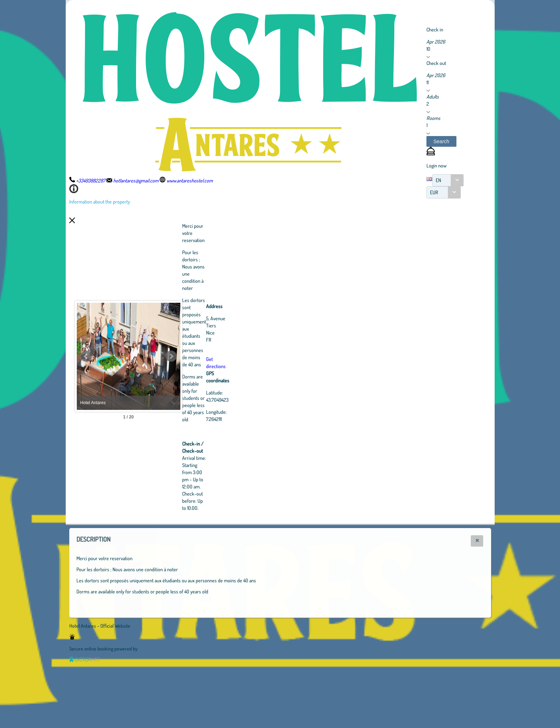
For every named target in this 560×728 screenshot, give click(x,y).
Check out (436, 63)
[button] (441, 141)
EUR (434, 192)
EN (438, 180)
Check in (435, 29)
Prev (86, 356)
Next (210, 356)
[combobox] (448, 180)
